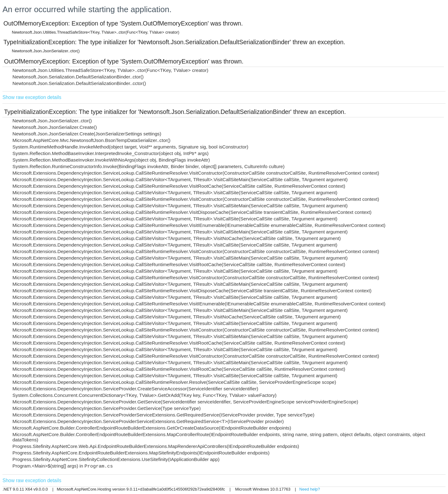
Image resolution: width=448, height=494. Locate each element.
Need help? (310, 489)
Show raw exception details (32, 97)
